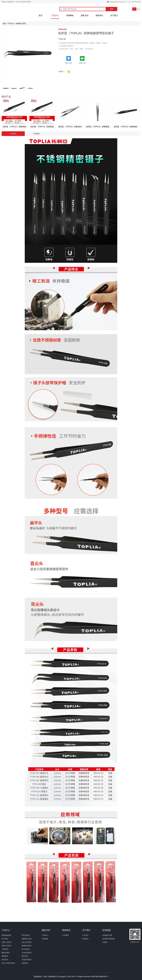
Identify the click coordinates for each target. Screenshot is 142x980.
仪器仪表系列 (27, 960)
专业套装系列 (27, 953)
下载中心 (45, 935)
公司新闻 (65, 935)
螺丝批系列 (6, 953)
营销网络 (70, 15)
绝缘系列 (25, 963)
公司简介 (85, 935)
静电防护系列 (27, 946)
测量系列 (5, 956)
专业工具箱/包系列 (8, 963)
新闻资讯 (99, 15)
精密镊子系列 (21, 24)
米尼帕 (105, 942)
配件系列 (25, 956)
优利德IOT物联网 (109, 939)
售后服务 (45, 939)
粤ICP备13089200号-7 (100, 977)
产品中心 (55, 15)
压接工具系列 (6, 942)
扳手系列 (5, 960)
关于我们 (114, 15)
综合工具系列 (27, 942)
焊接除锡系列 (6, 935)
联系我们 (85, 939)
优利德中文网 (107, 935)
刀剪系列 (5, 949)
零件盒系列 (26, 935)
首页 (40, 15)
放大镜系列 (26, 949)
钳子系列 (5, 939)
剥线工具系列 (6, 946)
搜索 (111, 9)
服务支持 (85, 15)
